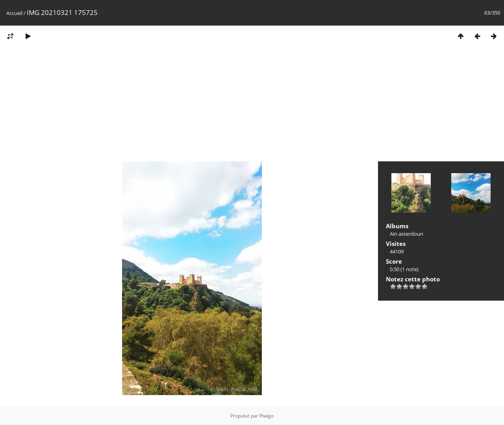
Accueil (14, 13)
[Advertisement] (252, 105)
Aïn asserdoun (407, 234)
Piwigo (267, 416)
